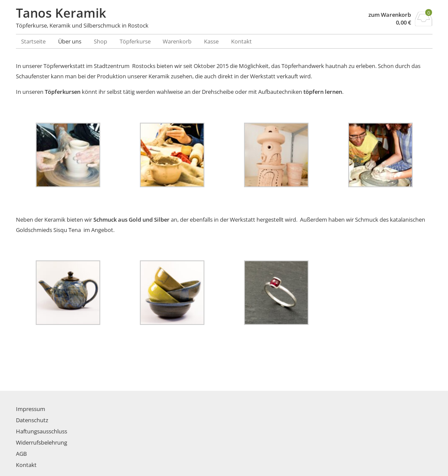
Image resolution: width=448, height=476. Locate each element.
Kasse (211, 41)
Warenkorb (177, 41)
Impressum (31, 409)
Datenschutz (32, 420)
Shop (100, 41)
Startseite (33, 41)
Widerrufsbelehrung (42, 442)
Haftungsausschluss (42, 431)
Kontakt (241, 41)
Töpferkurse (135, 41)
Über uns (70, 41)
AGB (21, 454)
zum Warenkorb (390, 15)
